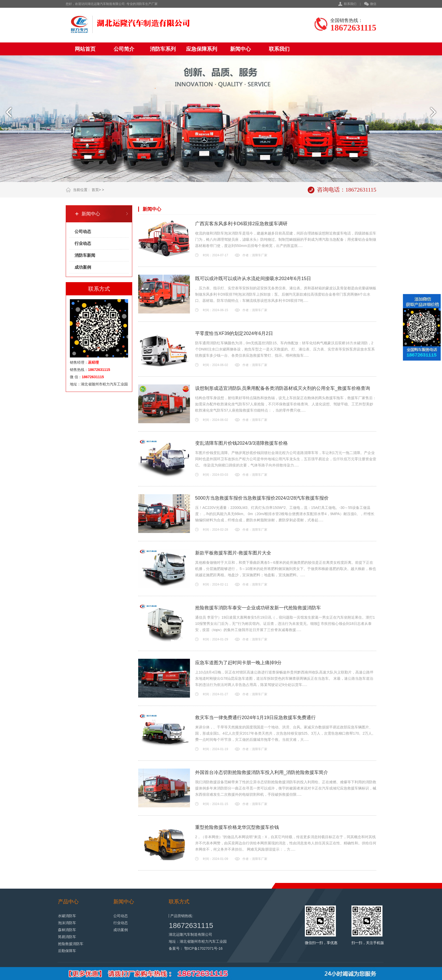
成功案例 (83, 267)
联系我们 (350, 4)
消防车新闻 (85, 255)
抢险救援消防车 (71, 944)
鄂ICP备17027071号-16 (203, 948)
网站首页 (85, 49)
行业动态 (83, 243)
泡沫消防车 (67, 923)
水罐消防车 (67, 916)
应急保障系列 (202, 49)
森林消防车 (67, 930)
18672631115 (191, 926)
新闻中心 (240, 49)
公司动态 (83, 232)
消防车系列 (163, 49)
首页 (95, 190)
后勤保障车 (67, 951)
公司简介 (124, 49)
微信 (370, 4)
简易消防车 (67, 937)
